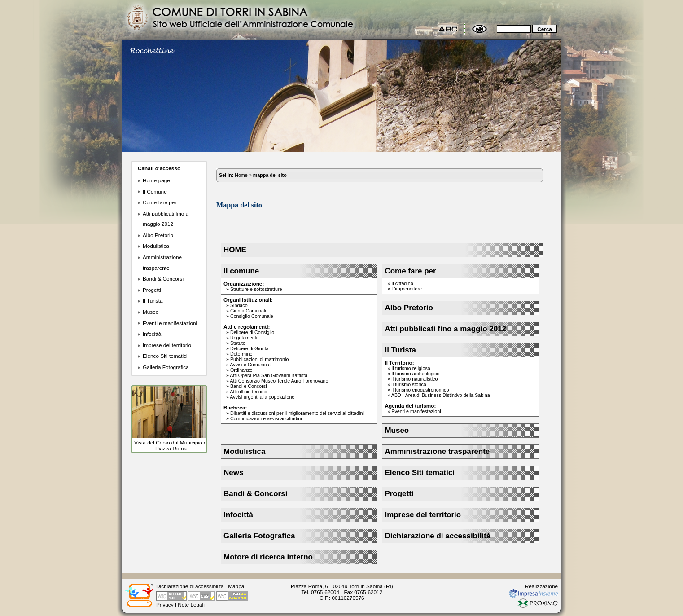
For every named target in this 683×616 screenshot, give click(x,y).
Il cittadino (402, 283)
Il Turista (153, 301)
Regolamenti (244, 338)
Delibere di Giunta (250, 348)
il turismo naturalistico (414, 379)
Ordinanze (241, 370)
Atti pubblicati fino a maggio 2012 (445, 329)
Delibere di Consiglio (252, 332)
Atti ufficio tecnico (248, 392)
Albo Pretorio (158, 235)
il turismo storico (409, 384)
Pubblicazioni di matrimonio (259, 359)
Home (241, 175)
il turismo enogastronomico (420, 390)
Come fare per (160, 202)
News (233, 473)
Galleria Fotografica (166, 367)
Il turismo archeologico (415, 374)
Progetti (152, 290)
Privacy (165, 605)
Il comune (241, 271)
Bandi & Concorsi (163, 279)
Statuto (238, 343)
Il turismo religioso (411, 368)
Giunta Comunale (249, 311)
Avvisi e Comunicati (251, 365)
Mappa (236, 586)
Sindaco (239, 305)
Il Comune (155, 191)
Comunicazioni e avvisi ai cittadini (266, 418)
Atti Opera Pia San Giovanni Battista (269, 375)
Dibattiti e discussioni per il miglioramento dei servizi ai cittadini (297, 413)
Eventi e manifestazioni (170, 323)
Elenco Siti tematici (165, 356)
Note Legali (191, 605)
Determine (241, 354)
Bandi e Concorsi (249, 386)
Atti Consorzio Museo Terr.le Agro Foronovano (279, 381)
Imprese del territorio (167, 345)
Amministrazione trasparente (437, 451)
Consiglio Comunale (252, 316)
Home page (156, 180)
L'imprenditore (407, 289)
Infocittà (152, 334)
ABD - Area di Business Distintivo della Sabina (441, 395)
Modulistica (156, 246)
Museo (151, 312)
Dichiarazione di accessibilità (438, 536)
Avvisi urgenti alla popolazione (262, 397)
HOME (235, 250)
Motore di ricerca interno (268, 557)
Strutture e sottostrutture (256, 289)
